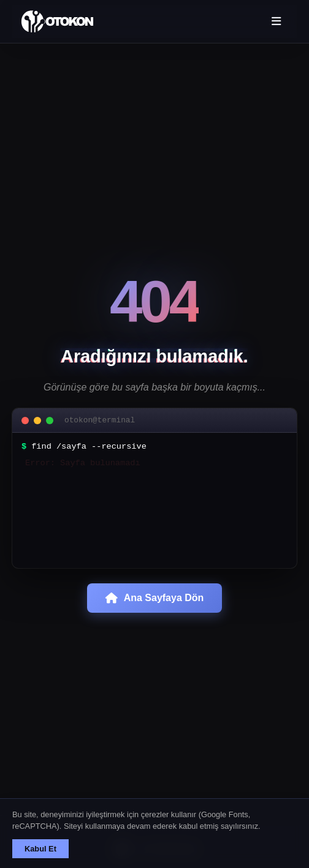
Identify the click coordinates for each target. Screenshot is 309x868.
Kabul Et (40, 849)
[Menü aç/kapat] (276, 21)
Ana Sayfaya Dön (155, 607)
